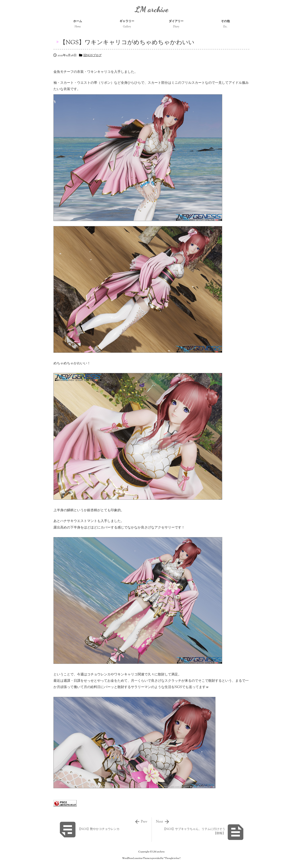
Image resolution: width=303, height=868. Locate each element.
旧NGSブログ (92, 56)
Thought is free (172, 858)
